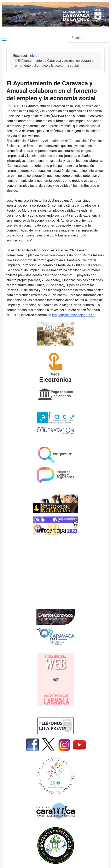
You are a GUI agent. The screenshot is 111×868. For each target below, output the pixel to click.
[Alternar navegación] (4, 40)
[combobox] (89, 38)
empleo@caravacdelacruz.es (73, 315)
